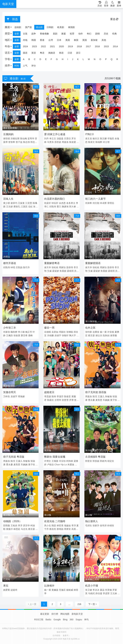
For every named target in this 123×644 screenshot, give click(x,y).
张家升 (96, 526)
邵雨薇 (7, 526)
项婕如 (67, 526)
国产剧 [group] (29, 27)
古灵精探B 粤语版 (95, 457)
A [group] (24, 59)
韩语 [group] (61, 53)
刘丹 (46, 139)
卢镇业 (50, 465)
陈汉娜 (103, 139)
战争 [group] (34, 34)
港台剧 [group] (39, 27)
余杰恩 (62, 203)
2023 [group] (34, 46)
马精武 (91, 593)
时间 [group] (17, 66)
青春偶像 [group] (44, 34)
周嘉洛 (65, 142)
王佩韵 (9, 335)
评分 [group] (34, 66)
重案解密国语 (93, 263)
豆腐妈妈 (8, 134)
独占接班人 (92, 521)
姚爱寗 (7, 590)
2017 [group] (88, 46)
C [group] (35, 59)
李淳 (20, 526)
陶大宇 (73, 335)
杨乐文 (96, 139)
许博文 (48, 461)
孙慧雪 (65, 400)
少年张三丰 (10, 328)
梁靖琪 (70, 271)
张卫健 (89, 590)
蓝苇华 (31, 139)
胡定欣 (111, 461)
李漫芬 (60, 396)
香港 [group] (42, 40)
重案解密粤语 (52, 263)
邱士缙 (106, 142)
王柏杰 (14, 526)
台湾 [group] (51, 40)
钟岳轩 (55, 203)
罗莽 (71, 400)
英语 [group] (34, 53)
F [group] (51, 59)
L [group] (83, 59)
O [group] (100, 59)
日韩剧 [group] (50, 27)
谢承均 (14, 203)
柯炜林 (70, 461)
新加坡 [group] (94, 40)
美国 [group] (68, 40)
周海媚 (21, 396)
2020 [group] (61, 46)
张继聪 (70, 332)
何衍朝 (96, 203)
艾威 (49, 271)
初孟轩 (48, 203)
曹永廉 (91, 400)
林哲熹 (60, 526)
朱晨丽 (63, 271)
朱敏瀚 (108, 396)
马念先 (24, 529)
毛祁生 (89, 526)
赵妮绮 (14, 590)
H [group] (63, 59)
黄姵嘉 (55, 590)
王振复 (21, 203)
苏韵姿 (58, 142)
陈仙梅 (24, 139)
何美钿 (108, 590)
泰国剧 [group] (71, 27)
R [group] (117, 59)
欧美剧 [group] (61, 27)
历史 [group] (106, 34)
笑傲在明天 (10, 392)
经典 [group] (115, 34)
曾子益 (19, 142)
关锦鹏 (50, 335)
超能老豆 (49, 392)
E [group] (46, 59)
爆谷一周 (49, 328)
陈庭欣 (50, 400)
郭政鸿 (103, 461)
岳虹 (30, 207)
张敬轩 (65, 335)
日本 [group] (59, 40)
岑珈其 (111, 139)
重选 (114, 19)
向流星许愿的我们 (54, 199)
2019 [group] (70, 46)
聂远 (102, 590)
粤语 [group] (42, 53)
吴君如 (55, 332)
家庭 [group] (64, 34)
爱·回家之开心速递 (55, 134)
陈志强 (26, 142)
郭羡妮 (96, 461)
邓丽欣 (62, 332)
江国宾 (24, 207)
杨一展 (103, 332)
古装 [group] (25, 34)
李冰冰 (96, 590)
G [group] (57, 59)
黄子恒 (114, 400)
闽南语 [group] (52, 53)
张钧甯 (89, 332)
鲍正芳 (29, 332)
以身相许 (49, 586)
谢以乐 (99, 335)
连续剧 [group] (18, 27)
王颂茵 (55, 461)
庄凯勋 (19, 267)
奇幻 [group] (89, 34)
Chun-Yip (59, 465)
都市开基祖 (10, 263)
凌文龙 (89, 139)
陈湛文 (91, 142)
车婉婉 (106, 400)
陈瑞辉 (99, 142)
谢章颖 (114, 335)
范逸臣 (62, 590)
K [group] (78, 59)
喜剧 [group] (55, 34)
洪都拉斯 (15, 139)
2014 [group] (115, 46)
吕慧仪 (67, 139)
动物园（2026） (12, 521)
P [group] (106, 59)
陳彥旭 (65, 207)
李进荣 (106, 593)
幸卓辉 (103, 203)
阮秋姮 (106, 335)
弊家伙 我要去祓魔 (55, 457)
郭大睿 (73, 207)
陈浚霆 (73, 142)
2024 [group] (25, 46)
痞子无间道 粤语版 (14, 457)
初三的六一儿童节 (95, 199)
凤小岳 (48, 526)
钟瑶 (13, 267)
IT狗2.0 (89, 134)
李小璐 (21, 332)
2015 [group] (106, 46)
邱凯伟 (53, 207)
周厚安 (67, 529)
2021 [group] (52, 46)
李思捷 (48, 396)
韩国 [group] (34, 40)
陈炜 (54, 396)
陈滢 (95, 396)
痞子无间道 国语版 (96, 392)
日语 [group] (70, 53)
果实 (6, 586)
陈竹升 (26, 267)
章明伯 (111, 203)
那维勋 (60, 529)
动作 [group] (81, 34)
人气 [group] (25, 66)
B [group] (29, 59)
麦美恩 (99, 400)
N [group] (95, 59)
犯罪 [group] (72, 34)
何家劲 (7, 332)
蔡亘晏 (91, 335)
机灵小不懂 (92, 586)
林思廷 (17, 529)
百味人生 (8, 199)
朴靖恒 (111, 526)
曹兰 (59, 207)
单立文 (53, 139)
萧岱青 (24, 335)
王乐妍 (9, 207)
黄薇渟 (9, 529)
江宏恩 (29, 203)
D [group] (40, 59)
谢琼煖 (7, 139)
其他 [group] (104, 40)
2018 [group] (79, 46)
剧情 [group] (98, 34)
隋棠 (54, 526)
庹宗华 (26, 526)
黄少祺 (7, 203)
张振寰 (17, 335)
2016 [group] (97, 46)
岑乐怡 (62, 461)
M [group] (89, 59)
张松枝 (55, 267)
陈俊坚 (67, 396)
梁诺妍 (56, 271)
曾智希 (12, 142)
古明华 (58, 400)
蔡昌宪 (53, 529)
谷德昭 (48, 332)
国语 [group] (25, 53)
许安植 (111, 332)
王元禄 (114, 593)
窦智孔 (17, 207)
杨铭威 (70, 590)
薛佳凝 (99, 593)
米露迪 (71, 465)
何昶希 (89, 203)
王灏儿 (101, 396)
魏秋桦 (14, 332)
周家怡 (62, 267)
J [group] (73, 59)
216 (79, 604)
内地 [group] (25, 40)
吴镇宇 (58, 335)
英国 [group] (85, 40)
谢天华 (48, 267)
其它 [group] (78, 53)
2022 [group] (43, 46)
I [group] (68, 59)
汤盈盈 (60, 139)
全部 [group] (17, 34)
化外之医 (90, 328)
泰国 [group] (76, 40)
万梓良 (7, 396)
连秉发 (96, 332)
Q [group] (112, 59)
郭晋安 (89, 461)
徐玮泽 (103, 526)
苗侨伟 (70, 267)
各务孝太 (71, 203)
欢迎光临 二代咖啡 (55, 521)
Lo (66, 465)
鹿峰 (30, 335)
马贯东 (50, 142)
